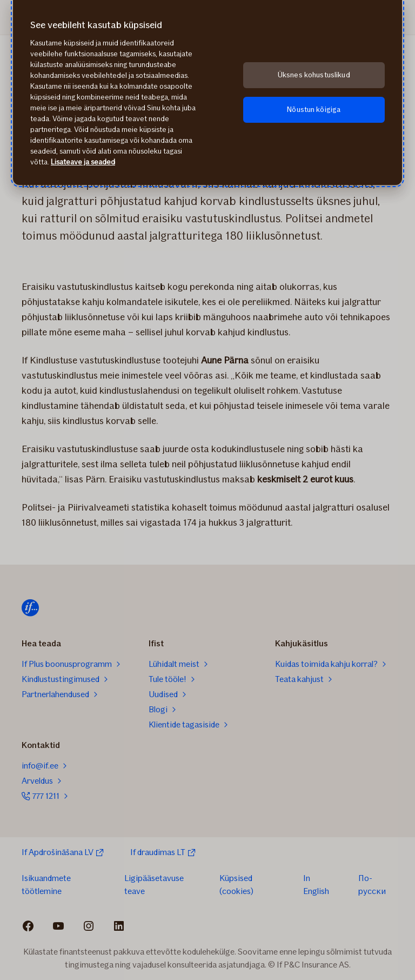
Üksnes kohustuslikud (314, 75)
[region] (207, 92)
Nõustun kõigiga (314, 110)
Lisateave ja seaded (83, 162)
